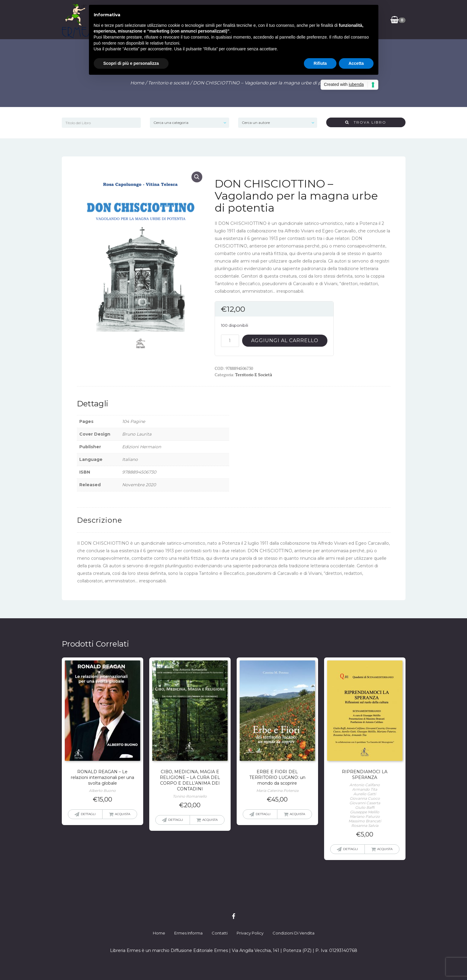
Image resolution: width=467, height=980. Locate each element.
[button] (197, 177)
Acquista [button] (123, 814)
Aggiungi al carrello (285, 340)
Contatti (220, 933)
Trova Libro (366, 122)
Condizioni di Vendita (293, 933)
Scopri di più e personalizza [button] (131, 63)
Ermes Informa (188, 933)
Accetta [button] (356, 63)
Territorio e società (169, 83)
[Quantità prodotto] (230, 341)
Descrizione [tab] (99, 520)
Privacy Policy (250, 933)
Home (137, 83)
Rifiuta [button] (320, 63)
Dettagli (88, 814)
